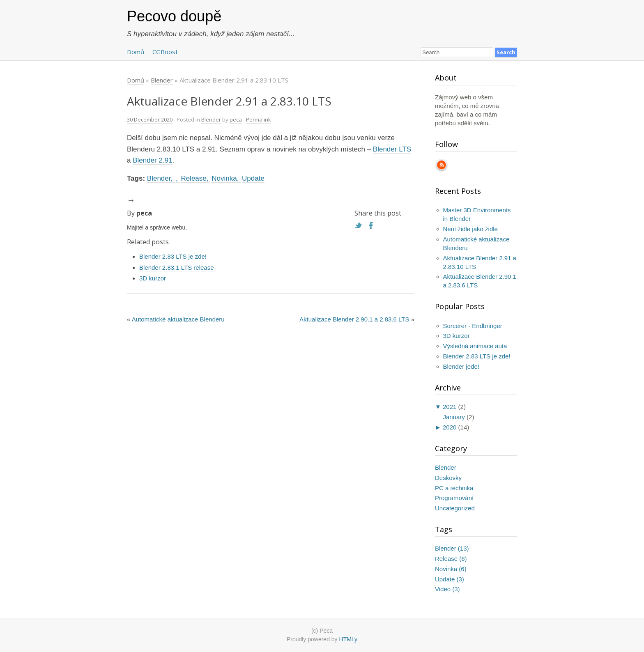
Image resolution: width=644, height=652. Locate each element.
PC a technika (454, 488)
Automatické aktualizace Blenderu (178, 319)
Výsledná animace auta (475, 346)
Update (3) (450, 579)
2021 (450, 407)
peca (236, 119)
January (454, 417)
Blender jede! (461, 366)
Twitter (360, 225)
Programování (454, 498)
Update (253, 178)
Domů (136, 52)
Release (193, 178)
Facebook (373, 225)
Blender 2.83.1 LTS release (177, 267)
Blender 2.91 (152, 160)
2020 (450, 427)
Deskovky (448, 478)
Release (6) (451, 559)
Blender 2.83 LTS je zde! (173, 256)
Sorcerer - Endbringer (473, 326)
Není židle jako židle (470, 229)
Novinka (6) (451, 569)
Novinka (224, 178)
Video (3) (447, 589)
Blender (211, 119)
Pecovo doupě (174, 16)
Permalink (259, 119)
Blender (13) (452, 548)
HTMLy (348, 639)
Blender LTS (392, 149)
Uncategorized (455, 508)
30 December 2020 (150, 119)
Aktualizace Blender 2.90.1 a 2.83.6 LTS (354, 319)
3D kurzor (153, 278)
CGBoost (165, 52)
